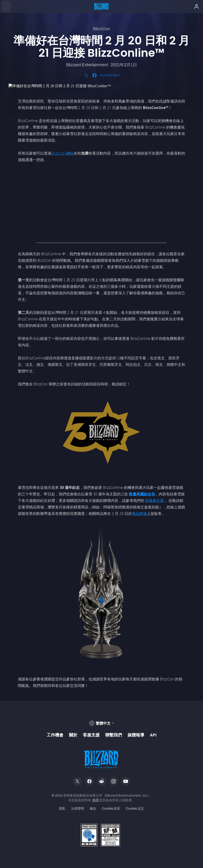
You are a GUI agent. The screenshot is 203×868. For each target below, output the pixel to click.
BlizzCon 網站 (62, 153)
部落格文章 (154, 500)
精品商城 (139, 514)
